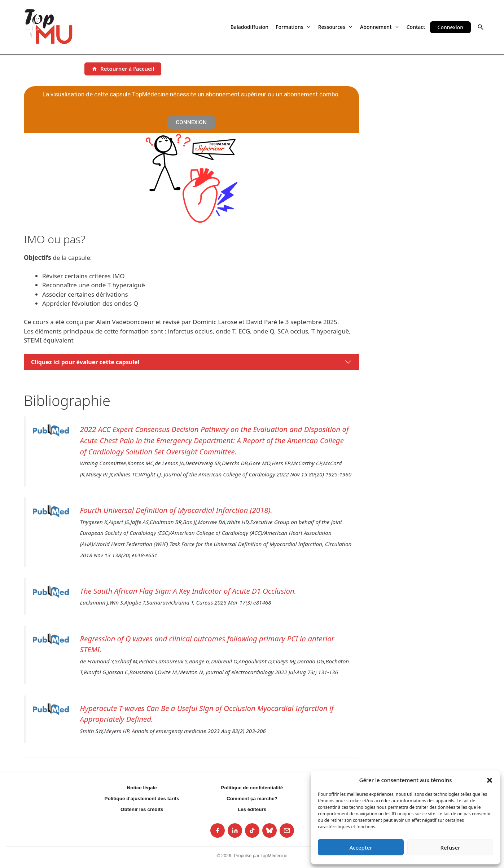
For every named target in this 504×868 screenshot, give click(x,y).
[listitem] (218, 830)
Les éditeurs (252, 809)
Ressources (336, 27)
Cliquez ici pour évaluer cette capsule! (85, 362)
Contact (416, 27)
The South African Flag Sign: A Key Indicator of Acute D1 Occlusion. (188, 591)
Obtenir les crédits (142, 809)
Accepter (361, 847)
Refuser (450, 847)
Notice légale (142, 788)
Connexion (450, 27)
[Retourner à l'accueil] (123, 69)
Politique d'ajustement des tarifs (142, 799)
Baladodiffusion (249, 27)
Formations (293, 27)
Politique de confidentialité (252, 788)
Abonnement (380, 27)
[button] (490, 780)
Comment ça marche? (252, 799)
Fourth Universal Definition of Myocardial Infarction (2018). (176, 510)
